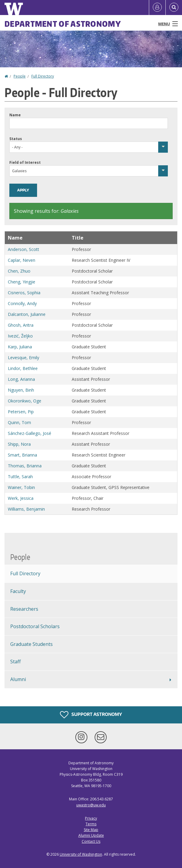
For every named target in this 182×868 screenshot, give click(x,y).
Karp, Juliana (20, 347)
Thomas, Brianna (25, 466)
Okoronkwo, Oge (25, 401)
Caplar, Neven (22, 260)
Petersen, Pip (21, 412)
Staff (16, 662)
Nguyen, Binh (21, 390)
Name (15, 115)
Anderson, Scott (24, 249)
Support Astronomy (91, 715)
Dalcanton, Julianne (27, 314)
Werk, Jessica (21, 498)
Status (16, 139)
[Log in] (157, 8)
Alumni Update (91, 835)
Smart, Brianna (22, 455)
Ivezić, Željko (20, 336)
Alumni (18, 679)
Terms (91, 824)
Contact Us (91, 841)
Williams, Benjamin (26, 509)
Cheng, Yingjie (22, 282)
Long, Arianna (21, 379)
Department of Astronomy (63, 24)
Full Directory (43, 76)
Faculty (18, 591)
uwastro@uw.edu (91, 805)
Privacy (91, 818)
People (20, 76)
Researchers (24, 609)
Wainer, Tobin (21, 487)
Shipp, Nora (19, 444)
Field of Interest (25, 162)
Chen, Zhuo (19, 271)
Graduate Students (31, 644)
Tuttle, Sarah (20, 477)
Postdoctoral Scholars (35, 626)
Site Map (91, 830)
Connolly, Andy (22, 303)
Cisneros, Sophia (24, 293)
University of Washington (81, 854)
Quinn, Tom (19, 422)
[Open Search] (174, 8)
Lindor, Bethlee (23, 368)
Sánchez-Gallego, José (30, 433)
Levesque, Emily (24, 358)
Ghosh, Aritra (21, 325)
